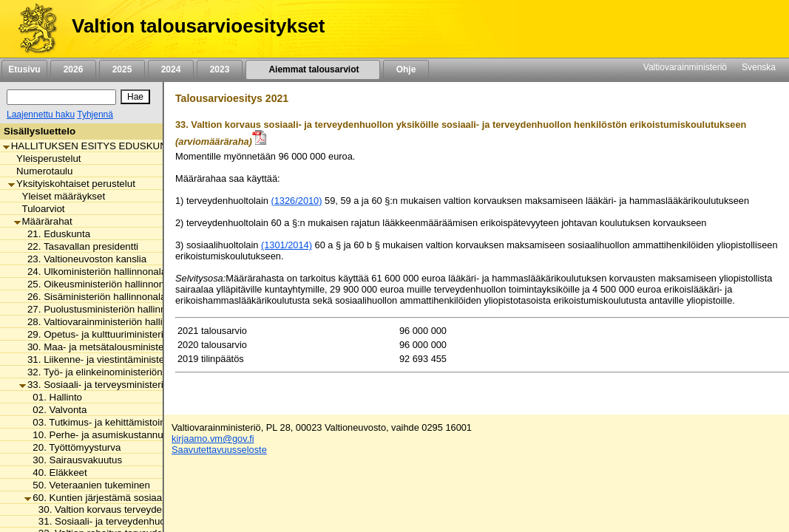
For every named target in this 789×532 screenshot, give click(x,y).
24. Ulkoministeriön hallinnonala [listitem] (93, 272)
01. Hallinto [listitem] (53, 397)
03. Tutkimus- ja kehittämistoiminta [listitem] (104, 422)
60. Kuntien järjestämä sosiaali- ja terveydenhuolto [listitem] (139, 498)
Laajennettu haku (41, 115)
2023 (220, 69)
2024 (171, 69)
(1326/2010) (296, 201)
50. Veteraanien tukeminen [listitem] (87, 485)
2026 (73, 69)
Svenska (759, 67)
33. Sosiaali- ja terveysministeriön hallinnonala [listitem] (124, 385)
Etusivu (24, 69)
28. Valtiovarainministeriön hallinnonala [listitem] (108, 322)
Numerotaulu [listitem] (40, 171)
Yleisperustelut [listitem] (44, 158)
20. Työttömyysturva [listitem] (72, 447)
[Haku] (61, 97)
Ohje (406, 69)
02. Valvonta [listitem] (55, 410)
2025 (122, 69)
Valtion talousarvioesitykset (198, 26)
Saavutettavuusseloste (219, 450)
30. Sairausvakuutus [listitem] (73, 460)
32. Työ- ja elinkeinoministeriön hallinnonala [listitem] (119, 372)
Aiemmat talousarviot (313, 69)
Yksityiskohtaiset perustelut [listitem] (72, 184)
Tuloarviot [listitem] (40, 209)
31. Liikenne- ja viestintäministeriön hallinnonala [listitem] (128, 359)
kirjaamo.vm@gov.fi (213, 439)
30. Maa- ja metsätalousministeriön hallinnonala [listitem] (128, 347)
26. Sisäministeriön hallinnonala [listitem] (92, 297)
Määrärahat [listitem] (43, 221)
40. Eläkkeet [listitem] (55, 473)
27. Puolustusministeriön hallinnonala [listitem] (105, 309)
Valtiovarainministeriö (685, 67)
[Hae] (135, 97)
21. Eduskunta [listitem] (55, 234)
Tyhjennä (95, 115)
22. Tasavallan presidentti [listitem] (79, 246)
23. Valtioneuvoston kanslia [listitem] (83, 259)
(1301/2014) (287, 245)
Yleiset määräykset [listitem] (60, 196)
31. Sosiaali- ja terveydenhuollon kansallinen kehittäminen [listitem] (161, 521)
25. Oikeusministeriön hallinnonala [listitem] (98, 284)
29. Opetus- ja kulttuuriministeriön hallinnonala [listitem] (124, 334)
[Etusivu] (32, 29)
